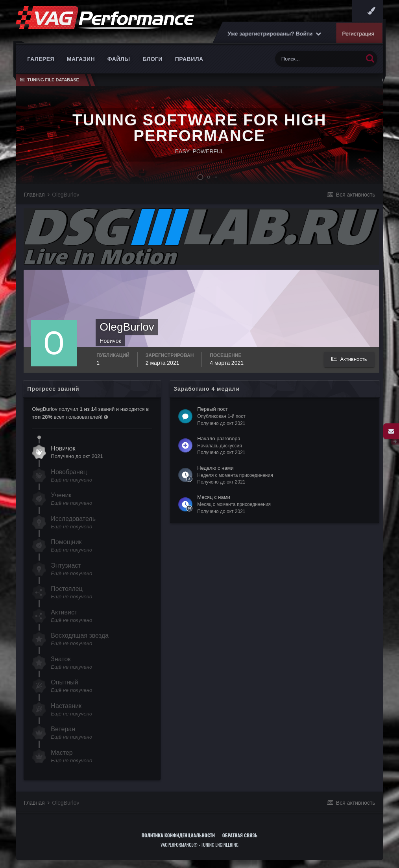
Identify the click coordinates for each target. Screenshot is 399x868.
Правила (189, 59)
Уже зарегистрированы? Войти (275, 33)
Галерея (41, 59)
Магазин (81, 59)
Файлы (119, 59)
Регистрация (358, 33)
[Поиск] (319, 59)
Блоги (152, 59)
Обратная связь (240, 835)
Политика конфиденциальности (178, 835)
